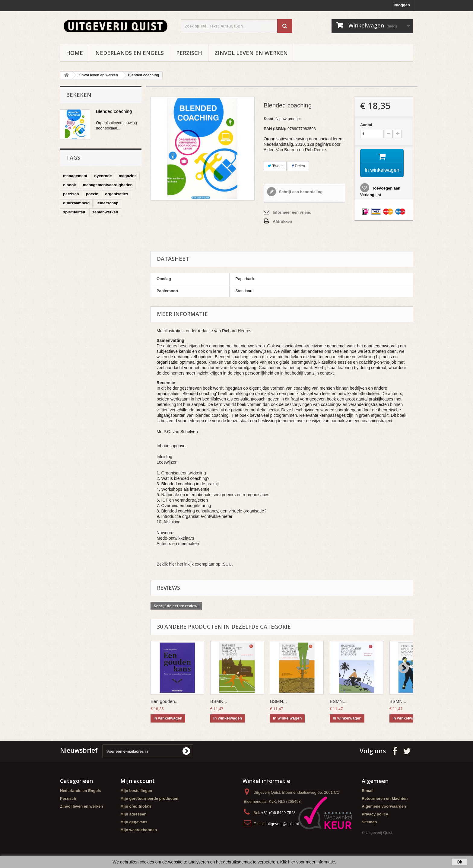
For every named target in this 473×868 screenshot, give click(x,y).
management (75, 176)
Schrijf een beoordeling (300, 192)
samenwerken (105, 212)
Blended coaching (114, 111)
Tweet (275, 166)
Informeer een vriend (292, 212)
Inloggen (402, 5)
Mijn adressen (133, 814)
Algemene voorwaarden (384, 806)
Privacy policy (375, 814)
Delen (298, 166)
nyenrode (103, 176)
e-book (70, 185)
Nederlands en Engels (130, 53)
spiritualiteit (74, 212)
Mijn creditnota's (136, 806)
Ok (459, 862)
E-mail (368, 791)
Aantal (366, 125)
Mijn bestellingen (136, 791)
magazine (128, 176)
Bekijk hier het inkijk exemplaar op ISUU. (195, 564)
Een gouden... (165, 701)
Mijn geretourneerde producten (149, 798)
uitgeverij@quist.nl (283, 824)
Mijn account (138, 781)
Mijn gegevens (134, 822)
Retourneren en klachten (385, 798)
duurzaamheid (76, 203)
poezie (92, 194)
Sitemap (369, 822)
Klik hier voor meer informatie (308, 862)
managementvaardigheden (108, 185)
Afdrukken (282, 221)
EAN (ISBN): (275, 129)
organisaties (117, 194)
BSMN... (219, 701)
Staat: (269, 119)
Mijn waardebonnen (139, 830)
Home (75, 53)
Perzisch (189, 53)
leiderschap (107, 203)
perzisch (71, 194)
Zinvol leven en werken (251, 53)
